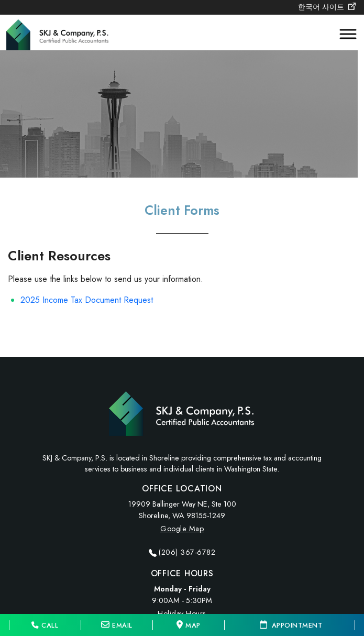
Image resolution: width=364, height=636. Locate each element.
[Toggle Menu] (343, 34)
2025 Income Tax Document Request (87, 300)
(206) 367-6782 (187, 552)
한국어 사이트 (327, 7)
